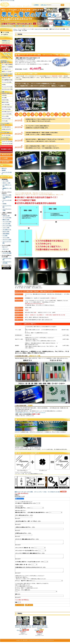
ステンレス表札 (6, 238)
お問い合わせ (44, 5)
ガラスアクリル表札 (7, 240)
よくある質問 (5, 158)
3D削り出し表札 (6, 216)
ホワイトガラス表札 (7, 226)
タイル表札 (5, 236)
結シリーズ (5, 247)
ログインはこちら (6, 43)
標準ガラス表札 (6, 220)
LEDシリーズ (5, 249)
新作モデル (4, 168)
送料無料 (4, 170)
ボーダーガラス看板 (7, 253)
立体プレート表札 (6, 183)
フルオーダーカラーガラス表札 (41, 29)
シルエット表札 (6, 228)
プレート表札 (5, 181)
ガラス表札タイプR (7, 230)
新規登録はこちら (6, 41)
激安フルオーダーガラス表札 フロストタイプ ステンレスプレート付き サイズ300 (23, 630)
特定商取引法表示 (6, 149)
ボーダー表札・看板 (6, 251)
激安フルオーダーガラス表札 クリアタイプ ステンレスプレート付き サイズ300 (40, 630)
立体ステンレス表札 (7, 195)
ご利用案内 (36, 5)
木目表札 (4, 204)
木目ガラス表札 (6, 232)
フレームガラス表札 (7, 218)
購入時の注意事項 (6, 162)
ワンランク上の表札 (6, 245)
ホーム (15, 29)
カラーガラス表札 (6, 224)
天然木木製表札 (6, 234)
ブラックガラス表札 (7, 222)
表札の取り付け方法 (6, 155)
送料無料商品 (5, 179)
